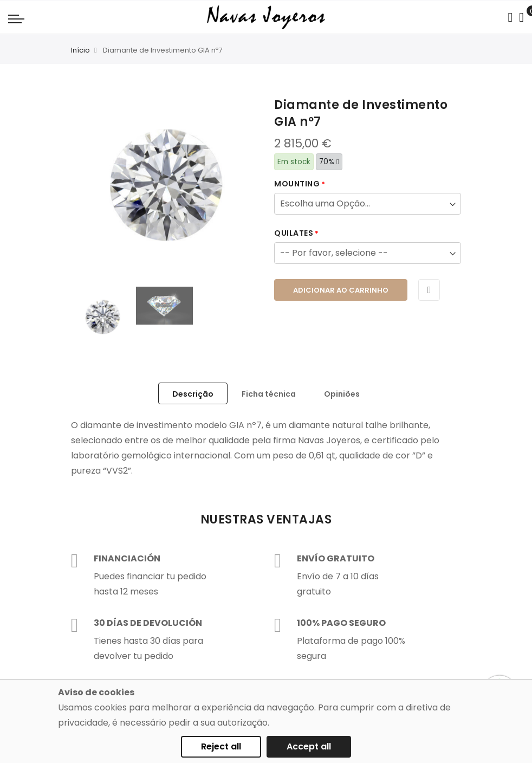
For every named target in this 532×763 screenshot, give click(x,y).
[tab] (193, 393)
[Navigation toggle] (16, 18)
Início (80, 50)
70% (329, 162)
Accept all (309, 746)
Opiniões (342, 394)
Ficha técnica (269, 394)
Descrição (193, 394)
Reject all (221, 746)
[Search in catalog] (510, 17)
